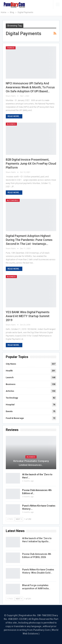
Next (19, 519)
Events (9, 411)
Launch (10, 377)
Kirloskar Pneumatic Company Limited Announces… (31, 463)
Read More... (14, 116)
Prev (10, 519)
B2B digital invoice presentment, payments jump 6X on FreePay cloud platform (31, 164)
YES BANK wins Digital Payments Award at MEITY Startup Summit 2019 (28, 316)
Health (9, 371)
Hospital (10, 405)
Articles (10, 391)
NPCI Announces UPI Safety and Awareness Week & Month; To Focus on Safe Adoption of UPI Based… (30, 87)
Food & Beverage (15, 418)
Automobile (13, 200)
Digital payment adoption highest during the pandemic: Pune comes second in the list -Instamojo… (29, 240)
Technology (12, 398)
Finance (11, 48)
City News (11, 364)
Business (11, 124)
